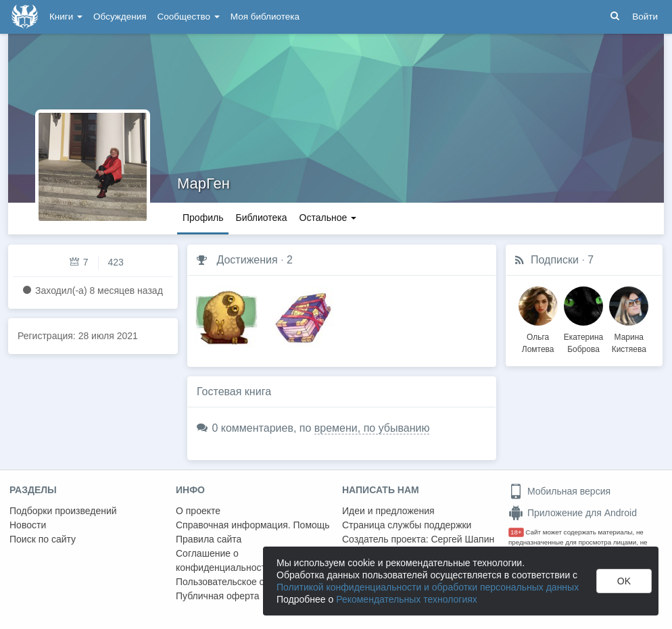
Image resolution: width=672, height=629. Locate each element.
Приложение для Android (573, 513)
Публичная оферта (218, 596)
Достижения (247, 260)
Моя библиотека (265, 17)
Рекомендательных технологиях (407, 599)
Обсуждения (120, 17)
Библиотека (261, 218)
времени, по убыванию (372, 428)
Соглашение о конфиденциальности (223, 560)
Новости (28, 525)
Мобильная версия (559, 491)
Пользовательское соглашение (244, 582)
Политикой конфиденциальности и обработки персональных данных (428, 587)
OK (624, 581)
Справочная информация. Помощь (253, 525)
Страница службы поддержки (407, 525)
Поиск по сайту (43, 539)
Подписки (555, 260)
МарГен (203, 183)
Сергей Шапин (462, 539)
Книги (66, 17)
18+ (516, 532)
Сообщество (189, 17)
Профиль (203, 218)
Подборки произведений (63, 511)
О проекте (198, 511)
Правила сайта (209, 539)
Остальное (328, 218)
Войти (645, 17)
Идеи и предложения (388, 511)
